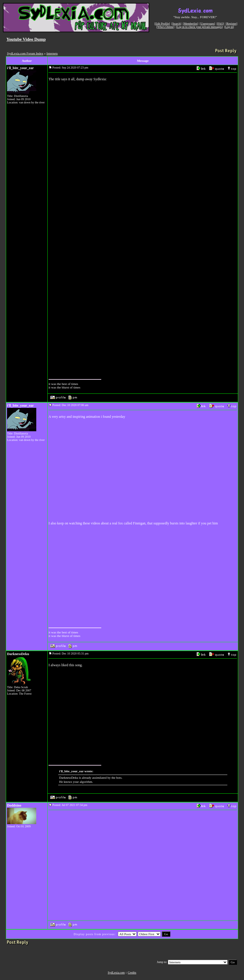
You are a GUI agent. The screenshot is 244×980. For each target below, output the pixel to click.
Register (231, 24)
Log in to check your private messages (199, 27)
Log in (229, 27)
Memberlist (190, 24)
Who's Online (165, 27)
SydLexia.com (116, 973)
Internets (52, 53)
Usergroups (207, 24)
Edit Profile (162, 24)
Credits (132, 973)
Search (176, 24)
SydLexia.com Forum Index (25, 53)
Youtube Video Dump (26, 39)
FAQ (220, 24)
